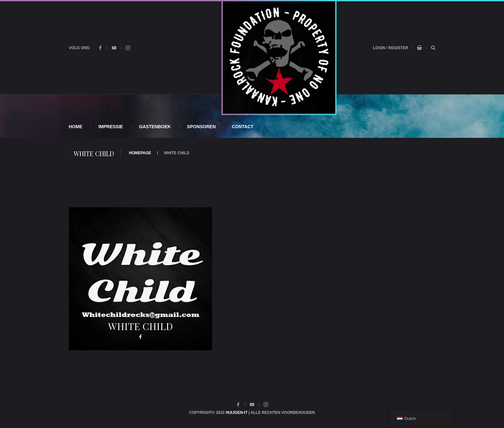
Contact (243, 127)
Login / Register (390, 48)
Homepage (140, 153)
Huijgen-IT (237, 413)
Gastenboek (155, 127)
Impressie (111, 127)
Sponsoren (201, 127)
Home (76, 127)
